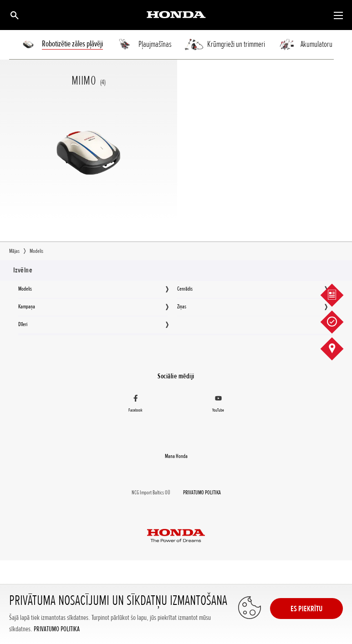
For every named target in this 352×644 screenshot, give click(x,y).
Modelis (25, 289)
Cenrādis (185, 289)
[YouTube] (219, 405)
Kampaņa (27, 307)
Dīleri (23, 324)
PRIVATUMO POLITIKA (57, 629)
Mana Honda (176, 456)
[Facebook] (136, 405)
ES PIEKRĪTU (306, 609)
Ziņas (182, 307)
